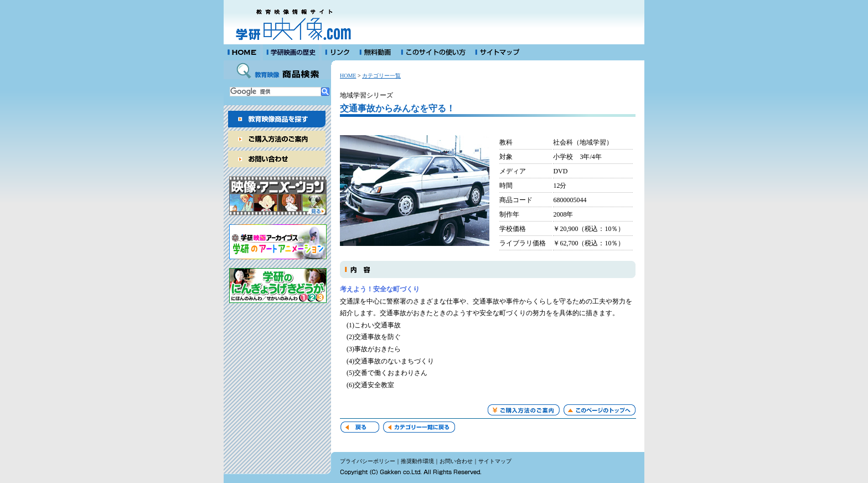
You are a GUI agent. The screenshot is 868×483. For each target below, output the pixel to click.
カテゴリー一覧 (381, 76)
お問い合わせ (456, 461)
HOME (348, 76)
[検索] (275, 92)
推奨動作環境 (417, 461)
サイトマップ (495, 461)
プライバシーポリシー (368, 461)
